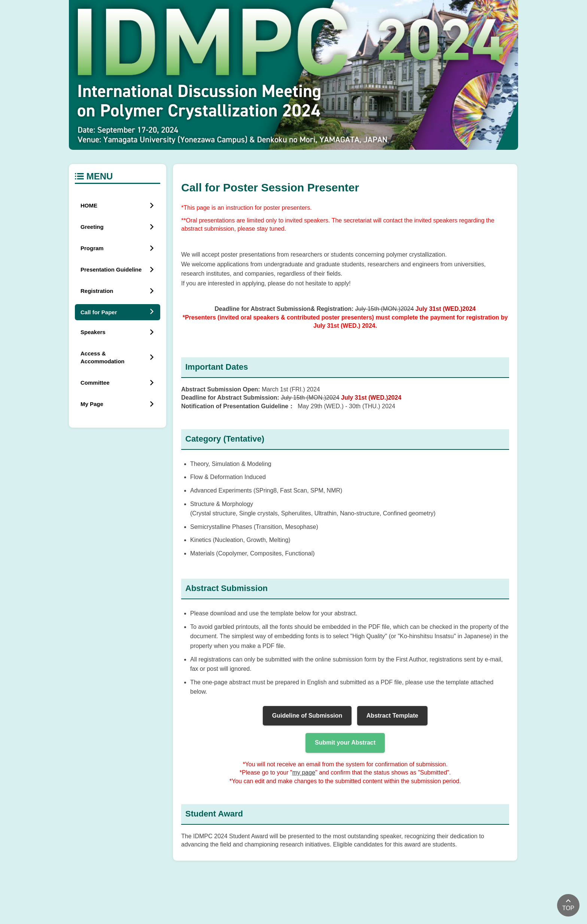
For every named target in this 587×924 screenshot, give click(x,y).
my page (304, 772)
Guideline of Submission (307, 716)
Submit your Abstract (345, 743)
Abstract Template (392, 716)
